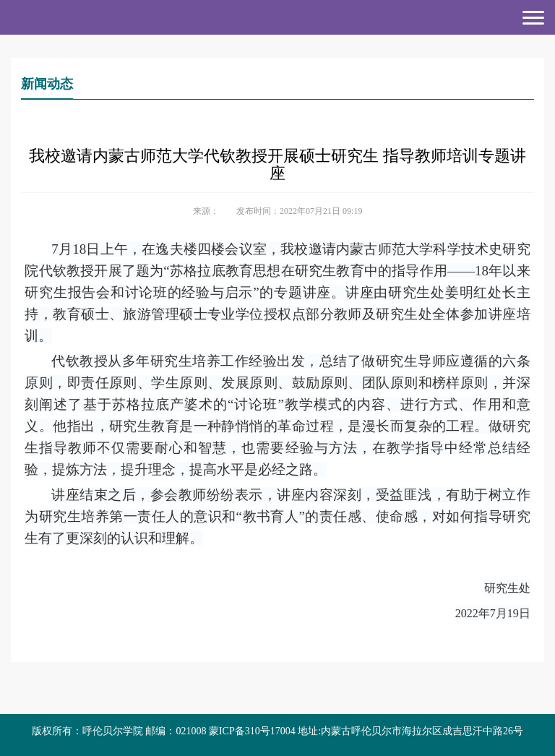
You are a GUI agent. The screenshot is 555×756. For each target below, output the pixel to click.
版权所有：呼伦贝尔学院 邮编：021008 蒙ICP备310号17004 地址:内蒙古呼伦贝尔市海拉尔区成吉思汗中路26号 (277, 731)
